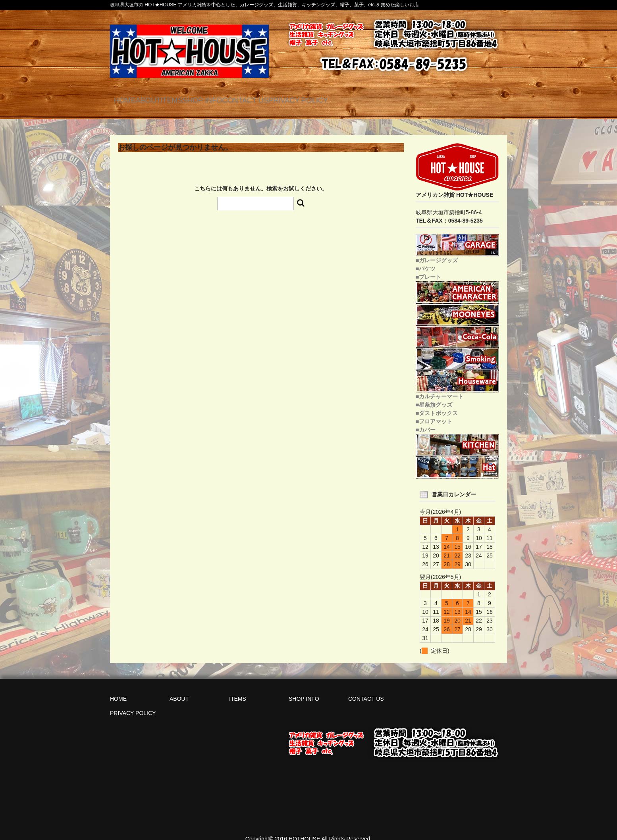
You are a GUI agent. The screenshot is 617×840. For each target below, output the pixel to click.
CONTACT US (336, 99)
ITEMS (220, 99)
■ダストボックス (437, 404)
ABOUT (176, 99)
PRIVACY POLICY (410, 99)
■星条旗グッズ (434, 396)
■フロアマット (434, 412)
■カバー (426, 421)
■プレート (428, 268)
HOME (132, 99)
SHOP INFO (272, 99)
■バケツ (426, 259)
